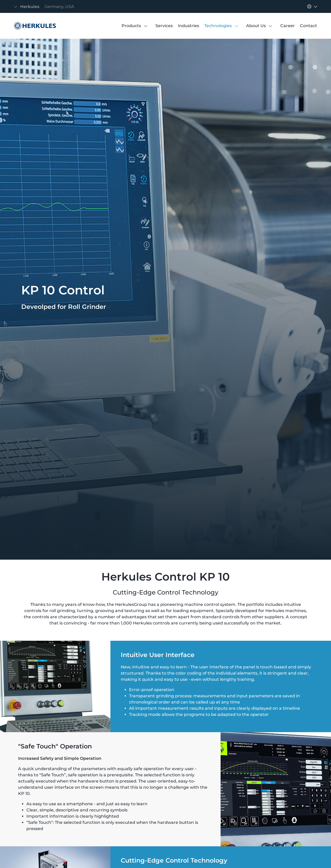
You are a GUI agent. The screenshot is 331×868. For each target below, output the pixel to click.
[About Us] (256, 26)
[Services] (164, 26)
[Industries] (189, 26)
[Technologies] (218, 26)
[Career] (288, 26)
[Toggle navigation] (45, 7)
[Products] (131, 26)
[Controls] (34, 26)
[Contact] (309, 26)
